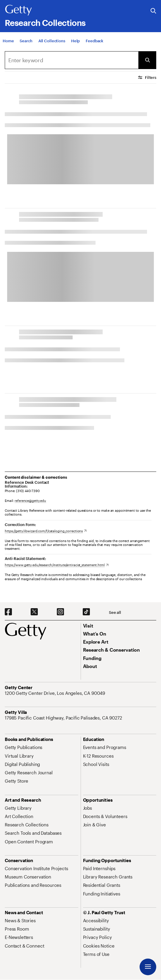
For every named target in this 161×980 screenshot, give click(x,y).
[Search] (26, 45)
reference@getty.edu (30, 501)
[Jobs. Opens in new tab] (87, 808)
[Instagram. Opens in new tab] (60, 612)
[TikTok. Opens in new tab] (86, 612)
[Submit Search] (147, 60)
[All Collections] (52, 45)
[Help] (75, 45)
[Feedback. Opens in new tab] (94, 45)
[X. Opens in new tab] (34, 612)
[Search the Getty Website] (153, 11)
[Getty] (18, 10)
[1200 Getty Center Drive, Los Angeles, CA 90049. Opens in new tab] (56, 693)
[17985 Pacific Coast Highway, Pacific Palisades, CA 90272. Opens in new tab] (64, 718)
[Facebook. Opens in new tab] (8, 612)
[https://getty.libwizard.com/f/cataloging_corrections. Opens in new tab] (46, 531)
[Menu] (148, 967)
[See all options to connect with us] (115, 612)
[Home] (8, 45)
